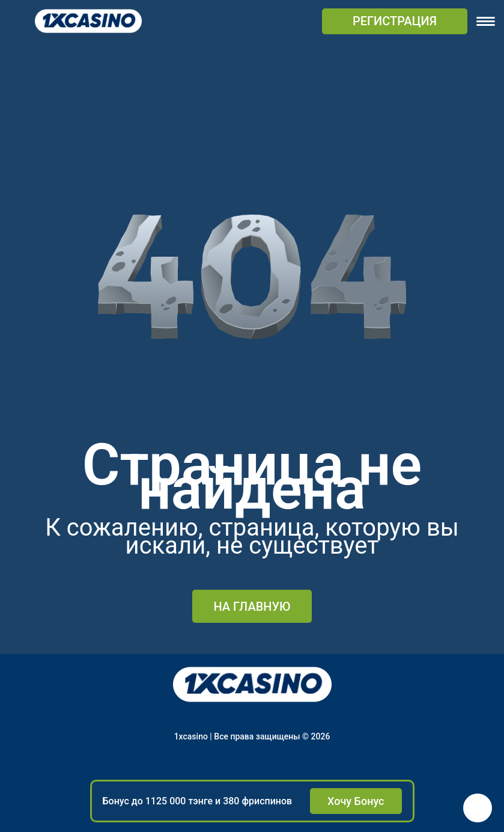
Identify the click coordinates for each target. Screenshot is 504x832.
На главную (252, 607)
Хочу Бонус (356, 801)
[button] (478, 808)
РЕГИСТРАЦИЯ (395, 21)
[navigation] (486, 21)
